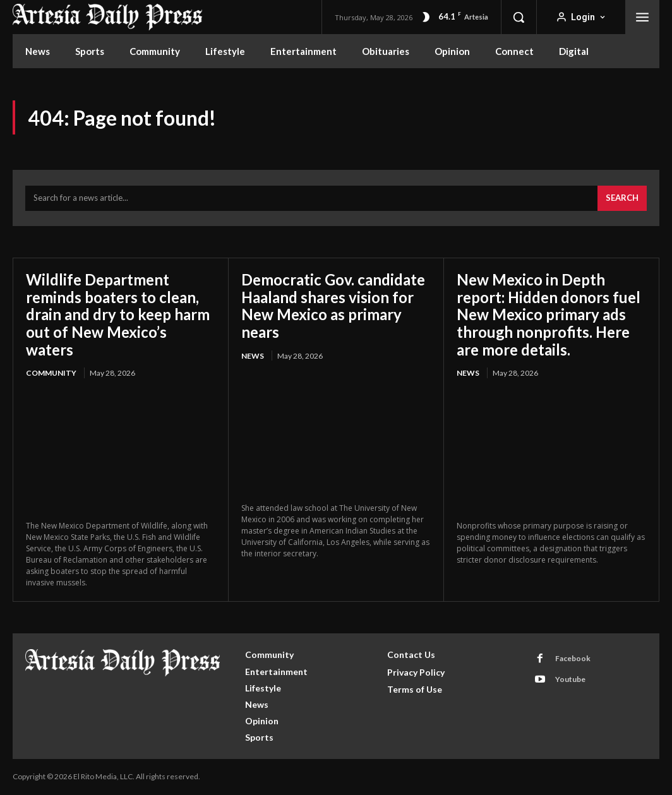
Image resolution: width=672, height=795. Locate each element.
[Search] (622, 198)
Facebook (573, 658)
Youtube (570, 679)
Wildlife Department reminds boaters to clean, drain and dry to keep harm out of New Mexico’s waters (118, 314)
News (253, 356)
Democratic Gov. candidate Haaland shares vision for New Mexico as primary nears (333, 306)
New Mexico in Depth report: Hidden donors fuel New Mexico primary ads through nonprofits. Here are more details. (549, 314)
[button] (519, 17)
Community (51, 373)
